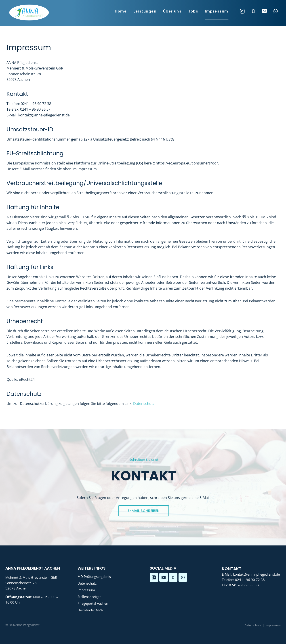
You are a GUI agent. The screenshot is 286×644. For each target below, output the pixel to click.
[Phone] (253, 11)
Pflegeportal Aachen (93, 603)
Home (121, 11)
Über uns (172, 11)
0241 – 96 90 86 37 (244, 585)
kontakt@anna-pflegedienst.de (256, 574)
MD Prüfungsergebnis (94, 577)
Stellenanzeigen (89, 597)
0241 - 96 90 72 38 (250, 580)
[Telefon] (173, 577)
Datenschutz (144, 404)
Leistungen (145, 11)
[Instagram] (242, 11)
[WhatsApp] (276, 11)
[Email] (264, 11)
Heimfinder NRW (90, 610)
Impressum (217, 11)
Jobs (193, 11)
